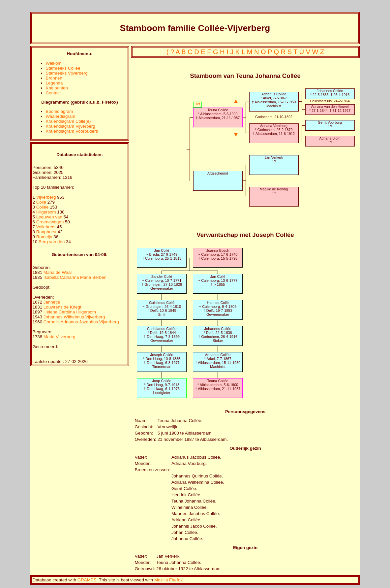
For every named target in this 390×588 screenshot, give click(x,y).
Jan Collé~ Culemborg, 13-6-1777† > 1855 (218, 280)
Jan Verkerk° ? (274, 159)
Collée (43, 207)
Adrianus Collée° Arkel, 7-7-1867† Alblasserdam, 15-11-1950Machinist (274, 100)
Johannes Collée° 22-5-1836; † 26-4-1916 (330, 93)
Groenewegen (51, 222)
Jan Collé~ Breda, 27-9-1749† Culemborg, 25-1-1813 (162, 254)
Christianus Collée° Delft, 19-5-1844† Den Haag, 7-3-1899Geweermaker (162, 335)
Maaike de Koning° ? (274, 191)
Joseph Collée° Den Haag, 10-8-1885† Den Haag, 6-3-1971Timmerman (162, 361)
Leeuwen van (49, 217)
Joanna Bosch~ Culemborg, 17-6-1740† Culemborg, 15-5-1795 (218, 254)
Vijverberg (47, 197)
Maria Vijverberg (60, 337)
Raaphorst (47, 232)
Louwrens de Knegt (62, 307)
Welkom (54, 63)
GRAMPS (87, 580)
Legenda (54, 83)
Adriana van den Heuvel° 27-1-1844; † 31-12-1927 (330, 109)
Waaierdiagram (61, 116)
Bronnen (54, 78)
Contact (53, 93)
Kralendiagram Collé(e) (68, 121)
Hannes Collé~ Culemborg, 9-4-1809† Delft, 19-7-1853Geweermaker (218, 309)
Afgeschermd (218, 173)
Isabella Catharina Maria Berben (75, 277)
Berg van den (52, 242)
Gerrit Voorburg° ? (330, 124)
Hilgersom (47, 212)
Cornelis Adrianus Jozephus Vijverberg (81, 322)
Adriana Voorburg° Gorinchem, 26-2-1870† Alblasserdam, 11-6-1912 (274, 130)
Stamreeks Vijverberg (67, 73)
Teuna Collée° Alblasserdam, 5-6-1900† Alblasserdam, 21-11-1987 (218, 114)
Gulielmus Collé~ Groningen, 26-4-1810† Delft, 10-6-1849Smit (162, 309)
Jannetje (52, 302)
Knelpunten (57, 88)
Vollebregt (47, 227)
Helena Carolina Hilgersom (70, 312)
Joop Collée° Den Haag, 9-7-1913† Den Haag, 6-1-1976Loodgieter (162, 387)
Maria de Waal (58, 272)
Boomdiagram (60, 111)
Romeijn (45, 237)
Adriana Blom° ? (330, 140)
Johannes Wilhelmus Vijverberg (74, 317)
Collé (42, 202)
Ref (197, 104)
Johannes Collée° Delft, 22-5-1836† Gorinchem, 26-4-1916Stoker (218, 335)
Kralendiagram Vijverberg (71, 126)
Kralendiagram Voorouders (72, 131)
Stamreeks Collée (63, 68)
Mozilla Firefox (168, 580)
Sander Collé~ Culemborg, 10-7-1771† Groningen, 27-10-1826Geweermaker (162, 282)
